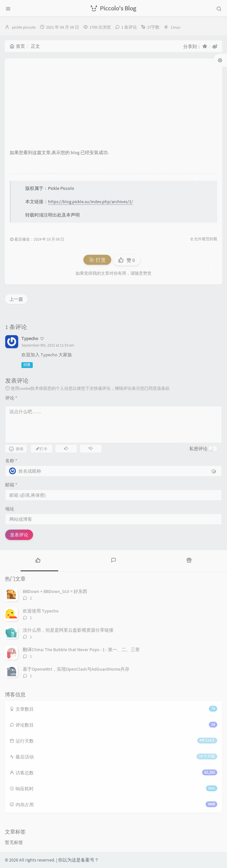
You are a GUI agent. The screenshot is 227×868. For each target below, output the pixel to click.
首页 (17, 46)
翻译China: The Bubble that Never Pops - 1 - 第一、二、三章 (81, 650)
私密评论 (198, 449)
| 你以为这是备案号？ (78, 860)
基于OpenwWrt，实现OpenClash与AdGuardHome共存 (76, 669)
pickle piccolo (24, 27)
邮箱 (11, 485)
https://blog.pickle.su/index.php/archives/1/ (90, 202)
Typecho (30, 338)
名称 (11, 461)
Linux (176, 27)
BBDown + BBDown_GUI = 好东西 (55, 591)
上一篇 (16, 299)
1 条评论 (129, 27)
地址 (10, 509)
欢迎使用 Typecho (41, 611)
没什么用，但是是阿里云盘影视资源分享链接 (68, 630)
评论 (11, 398)
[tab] (38, 560)
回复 (27, 365)
